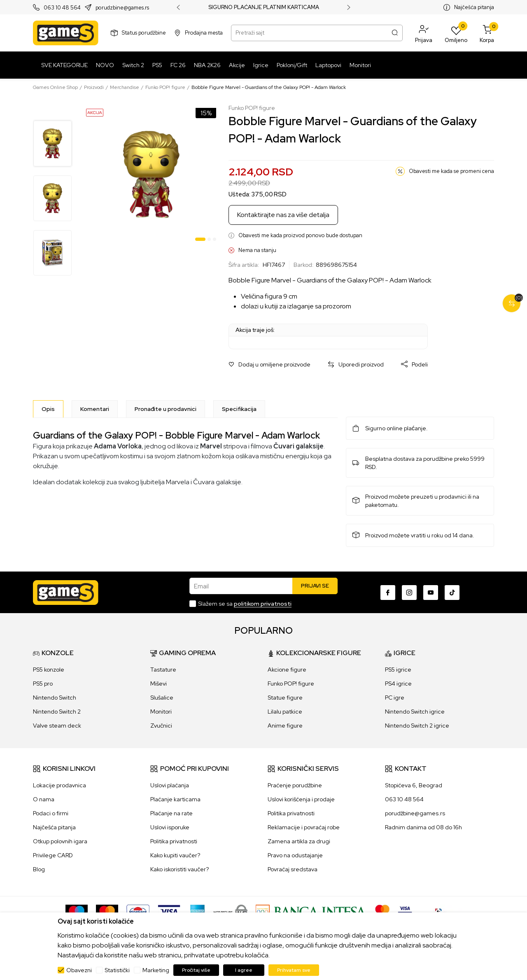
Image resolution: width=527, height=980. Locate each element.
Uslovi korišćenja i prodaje (301, 799)
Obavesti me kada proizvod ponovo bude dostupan (300, 235)
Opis (48, 409)
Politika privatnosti (174, 841)
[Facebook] (388, 593)
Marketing (156, 970)
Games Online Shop (55, 87)
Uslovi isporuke (170, 827)
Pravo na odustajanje (295, 855)
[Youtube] (431, 593)
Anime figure (285, 726)
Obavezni (79, 970)
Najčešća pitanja (474, 7)
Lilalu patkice (285, 712)
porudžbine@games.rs (415, 813)
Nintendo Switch (55, 698)
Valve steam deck (57, 726)
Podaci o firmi (51, 813)
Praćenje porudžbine (295, 785)
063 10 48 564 (62, 8)
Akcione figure (287, 670)
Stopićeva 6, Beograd (414, 785)
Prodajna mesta (204, 33)
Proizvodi (94, 87)
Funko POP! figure (165, 87)
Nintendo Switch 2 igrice (417, 726)
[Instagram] (409, 593)
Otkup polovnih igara (60, 841)
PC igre (395, 698)
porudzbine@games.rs (122, 8)
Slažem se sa (245, 604)
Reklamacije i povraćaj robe (304, 827)
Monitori (161, 712)
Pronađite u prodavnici (166, 409)
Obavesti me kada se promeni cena (451, 171)
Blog (39, 869)
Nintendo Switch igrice (415, 712)
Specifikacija (239, 409)
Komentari (95, 409)
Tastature (163, 670)
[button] (424, 33)
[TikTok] (452, 593)
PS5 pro (43, 684)
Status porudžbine (144, 33)
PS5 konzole (49, 670)
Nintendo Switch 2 (57, 712)
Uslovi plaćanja (170, 785)
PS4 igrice (398, 684)
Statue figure (285, 698)
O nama (44, 799)
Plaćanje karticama (175, 799)
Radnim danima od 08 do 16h (423, 827)
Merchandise (125, 87)
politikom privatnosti (263, 604)
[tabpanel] (151, 174)
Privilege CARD (53, 855)
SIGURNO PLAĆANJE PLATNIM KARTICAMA (264, 7)
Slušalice (162, 698)
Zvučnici (161, 726)
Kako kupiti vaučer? (175, 855)
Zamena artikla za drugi (299, 841)
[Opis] (48, 409)
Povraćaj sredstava (293, 869)
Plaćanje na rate (171, 813)
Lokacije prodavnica (59, 785)
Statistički (117, 970)
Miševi (159, 684)
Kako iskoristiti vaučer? (180, 869)
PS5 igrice (398, 670)
